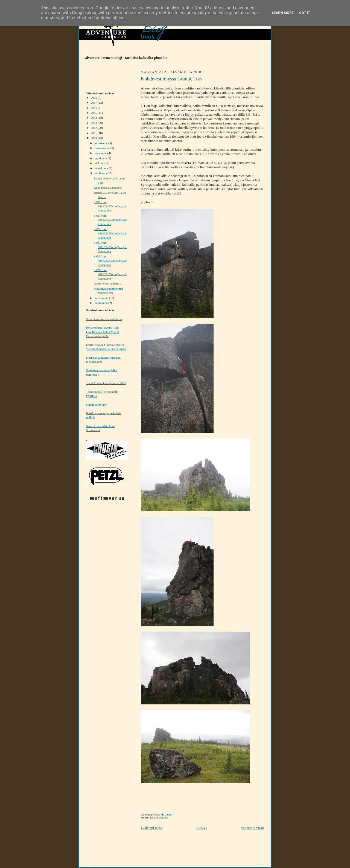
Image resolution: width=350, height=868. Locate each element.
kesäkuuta (101, 173)
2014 (94, 118)
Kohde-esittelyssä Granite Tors (172, 79)
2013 (94, 123)
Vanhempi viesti (252, 828)
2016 (94, 108)
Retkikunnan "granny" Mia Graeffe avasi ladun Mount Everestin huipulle (103, 332)
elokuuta (100, 163)
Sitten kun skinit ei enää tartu (104, 319)
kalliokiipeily (161, 818)
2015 (94, 113)
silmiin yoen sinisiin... (107, 283)
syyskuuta (101, 158)
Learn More (283, 13)
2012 (94, 128)
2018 (94, 98)
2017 (94, 103)
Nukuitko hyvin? (96, 405)
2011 (94, 133)
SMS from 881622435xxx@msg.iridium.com (110, 206)
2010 (94, 138)
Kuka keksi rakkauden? (108, 188)
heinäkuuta (102, 168)
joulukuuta (102, 143)
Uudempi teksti (152, 828)
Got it (305, 13)
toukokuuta (102, 298)
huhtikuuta (102, 303)
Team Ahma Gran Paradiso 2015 (106, 383)
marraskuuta (103, 148)
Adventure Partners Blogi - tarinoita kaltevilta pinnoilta (123, 58)
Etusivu (202, 828)
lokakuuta (101, 153)
